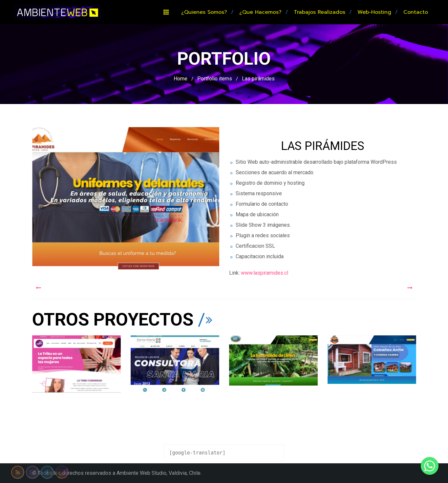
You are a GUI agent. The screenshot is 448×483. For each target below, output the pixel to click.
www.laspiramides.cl (264, 273)
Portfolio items (215, 79)
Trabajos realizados (320, 12)
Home (181, 79)
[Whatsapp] (430, 466)
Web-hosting (374, 12)
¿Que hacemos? (260, 12)
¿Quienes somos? (204, 12)
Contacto (416, 12)
